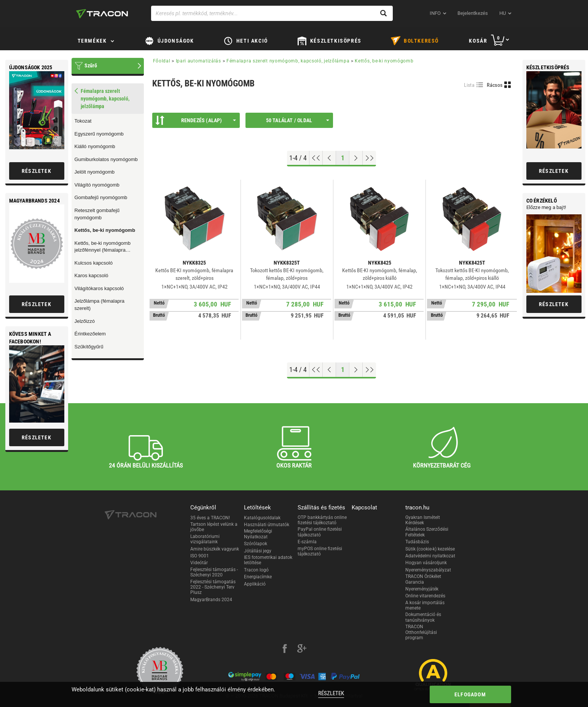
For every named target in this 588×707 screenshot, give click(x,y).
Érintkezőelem (90, 334)
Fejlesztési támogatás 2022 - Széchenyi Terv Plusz (213, 587)
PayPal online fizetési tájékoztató (320, 532)
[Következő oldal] (356, 158)
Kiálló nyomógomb (95, 146)
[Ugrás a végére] (369, 158)
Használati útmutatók (267, 525)
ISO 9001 (200, 556)
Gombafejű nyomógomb (101, 197)
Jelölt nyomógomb (95, 172)
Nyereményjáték (422, 589)
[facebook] (285, 650)
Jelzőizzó (85, 321)
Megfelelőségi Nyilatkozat (258, 534)
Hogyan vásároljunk (426, 563)
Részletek (331, 693)
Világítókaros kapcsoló (99, 288)
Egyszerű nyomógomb (99, 134)
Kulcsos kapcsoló (94, 263)
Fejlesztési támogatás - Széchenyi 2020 (214, 572)
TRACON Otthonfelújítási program (421, 632)
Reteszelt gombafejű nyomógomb (97, 214)
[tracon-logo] (102, 14)
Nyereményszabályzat (428, 570)
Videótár (199, 563)
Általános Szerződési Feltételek (427, 532)
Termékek (92, 41)
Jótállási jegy (258, 551)
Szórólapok (256, 544)
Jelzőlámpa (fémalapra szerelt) (100, 305)
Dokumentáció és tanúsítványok (423, 617)
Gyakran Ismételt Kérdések (423, 520)
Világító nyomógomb (97, 185)
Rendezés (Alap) (196, 120)
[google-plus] (302, 650)
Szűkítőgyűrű (89, 347)
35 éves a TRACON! (210, 518)
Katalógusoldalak (262, 518)
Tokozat (83, 121)
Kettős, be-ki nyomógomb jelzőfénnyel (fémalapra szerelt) (103, 247)
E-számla (307, 542)
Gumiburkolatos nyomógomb (106, 159)
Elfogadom (470, 694)
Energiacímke (258, 577)
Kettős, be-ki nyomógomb (105, 230)
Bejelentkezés (473, 13)
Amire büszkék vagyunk (215, 549)
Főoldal (162, 61)
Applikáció (255, 584)
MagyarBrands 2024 (211, 600)
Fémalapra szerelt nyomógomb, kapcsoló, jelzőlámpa (288, 61)
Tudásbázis (417, 542)
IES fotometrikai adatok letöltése (268, 560)
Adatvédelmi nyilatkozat (430, 556)
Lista (469, 85)
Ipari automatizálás (198, 61)
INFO (435, 13)
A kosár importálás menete (425, 605)
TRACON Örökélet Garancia (423, 579)
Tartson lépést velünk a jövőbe (214, 527)
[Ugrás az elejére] (316, 158)
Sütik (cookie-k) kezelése (430, 549)
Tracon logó (256, 570)
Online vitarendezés (425, 596)
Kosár (478, 41)
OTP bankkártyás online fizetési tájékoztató (322, 520)
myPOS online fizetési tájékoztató (320, 551)
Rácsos (495, 85)
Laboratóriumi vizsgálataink (205, 539)
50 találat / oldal (298, 120)
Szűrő (91, 65)
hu (503, 13)
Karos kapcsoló (92, 275)
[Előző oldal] (329, 158)
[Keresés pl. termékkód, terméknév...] (272, 13)
